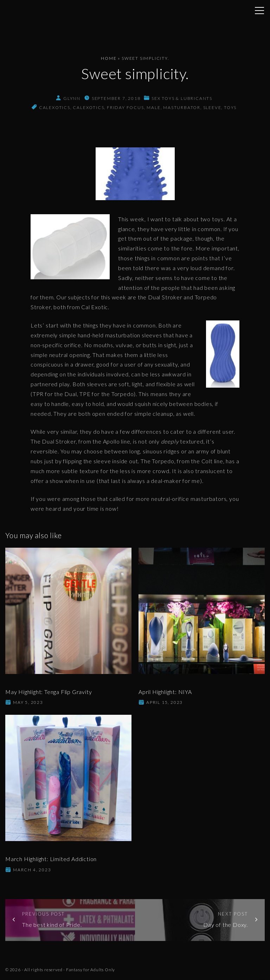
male (153, 107)
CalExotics (88, 107)
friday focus (126, 107)
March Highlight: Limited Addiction (51, 859)
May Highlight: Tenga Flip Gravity (49, 692)
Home (109, 58)
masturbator (182, 107)
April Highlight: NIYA (165, 692)
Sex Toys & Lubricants (182, 98)
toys (230, 107)
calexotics (55, 107)
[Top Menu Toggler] (259, 11)
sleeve (212, 107)
